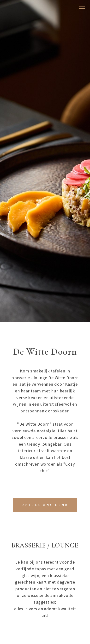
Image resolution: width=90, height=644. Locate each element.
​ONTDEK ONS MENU (45, 505)
